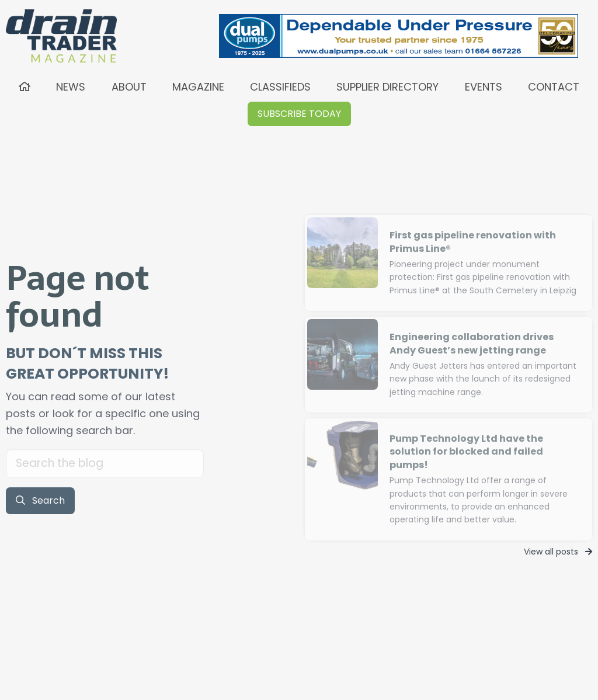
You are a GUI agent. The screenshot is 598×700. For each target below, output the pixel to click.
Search (40, 500)
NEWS (71, 87)
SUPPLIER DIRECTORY (387, 87)
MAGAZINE (198, 87)
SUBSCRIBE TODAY (299, 114)
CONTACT (554, 87)
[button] (299, 114)
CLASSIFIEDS (280, 87)
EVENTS (484, 87)
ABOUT (129, 87)
